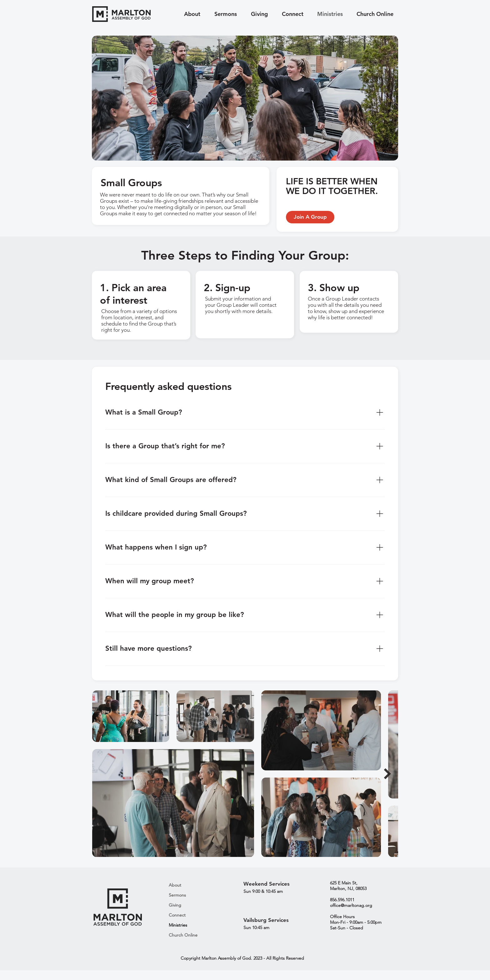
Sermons (177, 895)
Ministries (178, 925)
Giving (175, 905)
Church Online (183, 935)
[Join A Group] (310, 217)
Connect (177, 915)
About (175, 885)
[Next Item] (387, 774)
